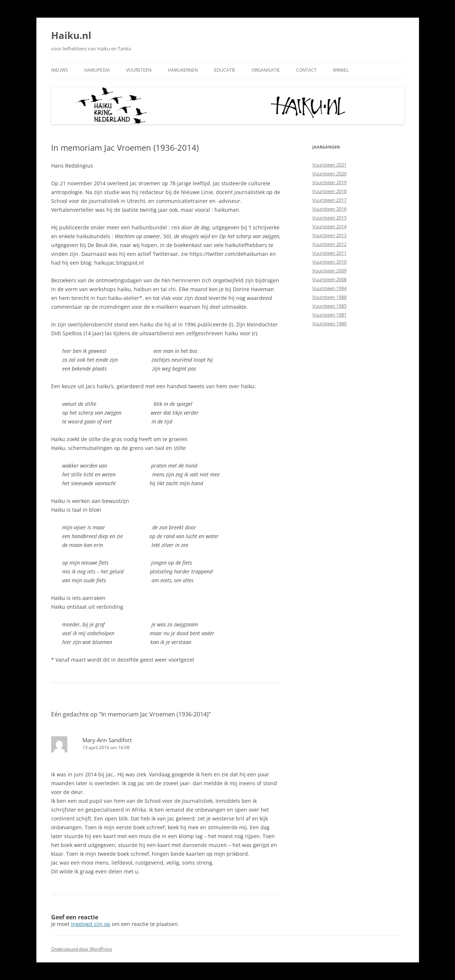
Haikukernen (183, 70)
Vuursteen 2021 (329, 165)
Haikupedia (97, 70)
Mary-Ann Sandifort (107, 740)
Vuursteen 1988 (329, 297)
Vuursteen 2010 (329, 262)
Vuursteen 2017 (329, 200)
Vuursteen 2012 (329, 244)
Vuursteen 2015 (329, 218)
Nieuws (60, 70)
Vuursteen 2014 (329, 226)
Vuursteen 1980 (329, 323)
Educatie (225, 70)
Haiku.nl (71, 35)
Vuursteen (139, 70)
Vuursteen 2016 (329, 209)
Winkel (341, 70)
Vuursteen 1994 (329, 288)
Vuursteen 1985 (329, 306)
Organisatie (266, 70)
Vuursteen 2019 (329, 182)
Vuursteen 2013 (329, 235)
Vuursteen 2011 (329, 253)
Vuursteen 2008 (329, 279)
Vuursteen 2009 (329, 271)
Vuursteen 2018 (329, 191)
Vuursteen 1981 (329, 315)
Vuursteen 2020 (329, 174)
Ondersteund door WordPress (82, 949)
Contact (306, 70)
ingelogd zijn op (91, 924)
